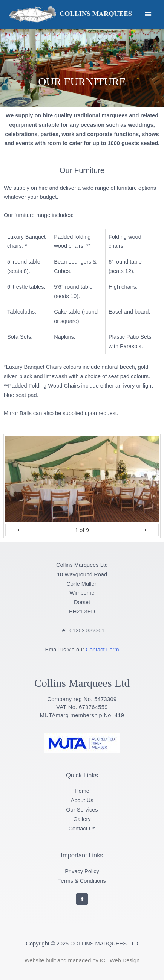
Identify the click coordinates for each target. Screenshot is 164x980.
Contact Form (102, 650)
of (82, 530)
